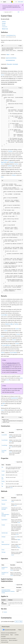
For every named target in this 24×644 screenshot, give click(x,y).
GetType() (3, 537)
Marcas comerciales (13, 640)
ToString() (3, 552)
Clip (2, 467)
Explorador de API (8, 12)
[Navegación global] (1, 2)
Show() (3, 550)
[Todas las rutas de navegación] (2, 12)
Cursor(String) (4, 445)
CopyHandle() (4, 500)
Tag (2, 486)
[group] (12, 49)
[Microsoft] (12, 2)
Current (14, 340)
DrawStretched (14, 398)
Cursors (5, 612)
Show (2, 405)
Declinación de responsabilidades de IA (9, 633)
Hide (4, 403)
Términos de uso (4, 640)
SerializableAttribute (10, 60)
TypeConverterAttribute (11, 58)
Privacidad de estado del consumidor (8, 638)
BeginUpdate (4, 162)
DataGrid (7, 324)
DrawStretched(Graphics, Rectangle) (5, 514)
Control (17, 329)
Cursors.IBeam (4, 315)
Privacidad (3, 637)
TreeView (10, 151)
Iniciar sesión (20, 2)
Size (2, 484)
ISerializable (15, 64)
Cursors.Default (13, 352)
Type (16, 537)
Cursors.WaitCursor (6, 345)
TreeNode (10, 166)
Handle (3, 475)
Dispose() (3, 504)
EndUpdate (11, 162)
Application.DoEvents (12, 363)
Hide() (3, 542)
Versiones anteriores (5, 635)
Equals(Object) (4, 520)
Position (3, 481)
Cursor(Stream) (5, 440)
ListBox (11, 324)
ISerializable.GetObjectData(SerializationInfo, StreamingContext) (8, 591)
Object (8, 54)
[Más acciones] (22, 12)
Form (2, 177)
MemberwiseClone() (5, 544)
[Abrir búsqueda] (16, 2)
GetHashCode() (5, 533)
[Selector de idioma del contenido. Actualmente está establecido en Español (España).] (6, 627)
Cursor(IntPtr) (4, 435)
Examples (4, 23)
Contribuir (17, 635)
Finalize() (3, 525)
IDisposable (9, 64)
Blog (11, 635)
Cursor (3, 75)
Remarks (4, 25)
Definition (4, 22)
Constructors (5, 27)
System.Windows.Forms (11, 35)
